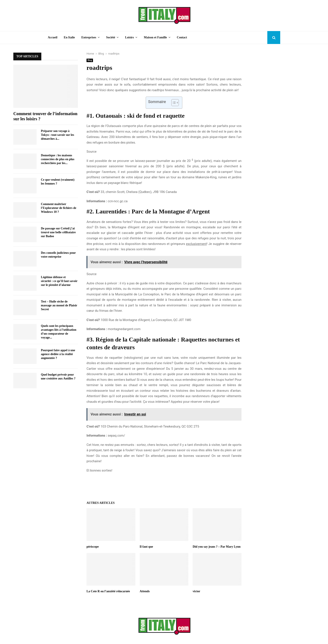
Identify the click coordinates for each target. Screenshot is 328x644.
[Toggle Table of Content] (173, 103)
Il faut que (146, 547)
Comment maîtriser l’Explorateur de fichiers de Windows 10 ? (59, 208)
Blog (90, 60)
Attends (145, 591)
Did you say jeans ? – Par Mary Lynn (217, 547)
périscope (93, 547)
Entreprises (89, 37)
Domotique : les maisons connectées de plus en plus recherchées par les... (58, 159)
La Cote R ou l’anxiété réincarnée (108, 591)
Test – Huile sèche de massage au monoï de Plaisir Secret (59, 305)
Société (111, 37)
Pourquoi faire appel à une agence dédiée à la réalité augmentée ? (58, 354)
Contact (182, 37)
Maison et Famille (155, 37)
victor (196, 591)
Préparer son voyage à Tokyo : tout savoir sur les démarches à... (57, 135)
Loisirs (129, 37)
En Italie (69, 37)
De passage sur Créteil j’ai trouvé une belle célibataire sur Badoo (58, 232)
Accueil (53, 37)
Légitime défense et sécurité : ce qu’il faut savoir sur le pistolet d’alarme (59, 281)
